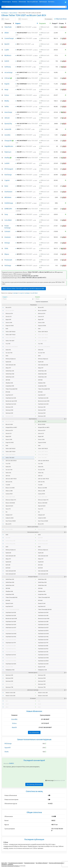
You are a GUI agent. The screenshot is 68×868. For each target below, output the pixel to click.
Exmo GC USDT (9, 529)
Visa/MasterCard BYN (11, 631)
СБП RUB (8, 380)
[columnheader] (3, 23)
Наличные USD (9, 407)
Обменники (22, 2)
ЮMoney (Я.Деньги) (11, 359)
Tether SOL (8, 473)
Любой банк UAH (10, 377)
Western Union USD (10, 693)
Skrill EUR (8, 568)
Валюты (15, 2)
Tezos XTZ (8, 509)
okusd (7, 704)
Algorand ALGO (9, 506)
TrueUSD (8, 485)
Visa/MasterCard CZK (11, 652)
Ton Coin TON (9, 353)
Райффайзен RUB (10, 670)
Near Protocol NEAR (11, 521)
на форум (27, 293)
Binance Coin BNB (10, 488)
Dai (6, 512)
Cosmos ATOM (9, 494)
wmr (7, 701)
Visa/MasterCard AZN (11, 664)
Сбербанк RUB (9, 383)
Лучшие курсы (6, 2)
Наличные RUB (9, 410)
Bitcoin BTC (8, 307)
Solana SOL (8, 350)
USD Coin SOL (9, 482)
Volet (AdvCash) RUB (11, 571)
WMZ (7, 356)
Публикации (43, 2)
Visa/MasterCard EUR (11, 612)
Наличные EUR (9, 413)
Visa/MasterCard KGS (11, 655)
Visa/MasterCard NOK (11, 658)
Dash (7, 329)
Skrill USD (8, 565)
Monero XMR (9, 323)
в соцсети (21, 293)
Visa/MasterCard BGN (11, 661)
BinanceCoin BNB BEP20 (12, 347)
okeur (7, 707)
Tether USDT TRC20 (10, 335)
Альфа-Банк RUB (10, 386)
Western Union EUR (10, 696)
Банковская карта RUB (11, 401)
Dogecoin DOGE (10, 326)
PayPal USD (8, 362)
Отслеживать (49, 19)
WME (7, 535)
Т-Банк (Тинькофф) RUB (11, 389)
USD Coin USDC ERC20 (11, 461)
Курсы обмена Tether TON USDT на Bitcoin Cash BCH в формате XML (24, 289)
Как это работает (33, 2)
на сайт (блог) (34, 293)
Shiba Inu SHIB (9, 491)
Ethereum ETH (9, 313)
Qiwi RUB (8, 538)
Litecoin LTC (9, 316)
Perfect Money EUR (10, 544)
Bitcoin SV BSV (9, 424)
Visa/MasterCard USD (11, 398)
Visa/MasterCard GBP (11, 622)
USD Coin (8, 476)
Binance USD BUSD (10, 503)
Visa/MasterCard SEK (11, 646)
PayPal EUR (8, 562)
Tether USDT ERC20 (10, 332)
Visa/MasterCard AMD (11, 634)
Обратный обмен (61, 19)
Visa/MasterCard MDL (11, 637)
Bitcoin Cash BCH (10, 310)
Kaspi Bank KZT (9, 395)
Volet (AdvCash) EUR (11, 574)
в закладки (15, 293)
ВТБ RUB (8, 392)
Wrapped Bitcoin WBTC (11, 427)
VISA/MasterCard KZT (11, 628)
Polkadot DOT (9, 515)
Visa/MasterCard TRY (11, 643)
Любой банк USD (10, 371)
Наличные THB (9, 687)
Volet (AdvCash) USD (11, 365)
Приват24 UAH (9, 603)
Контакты (51, 2)
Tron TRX (8, 344)
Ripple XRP (8, 320)
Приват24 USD (9, 667)
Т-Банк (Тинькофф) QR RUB (12, 609)
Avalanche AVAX (10, 518)
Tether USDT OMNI (10, 497)
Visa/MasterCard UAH (11, 404)
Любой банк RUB (10, 374)
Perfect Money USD (10, 541)
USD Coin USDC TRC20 (11, 479)
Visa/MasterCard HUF (11, 640)
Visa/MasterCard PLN (11, 649)
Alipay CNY (8, 368)
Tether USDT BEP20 (10, 338)
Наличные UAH (9, 416)
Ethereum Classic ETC (11, 500)
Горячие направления (42, 302)
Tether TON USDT (10, 341)
